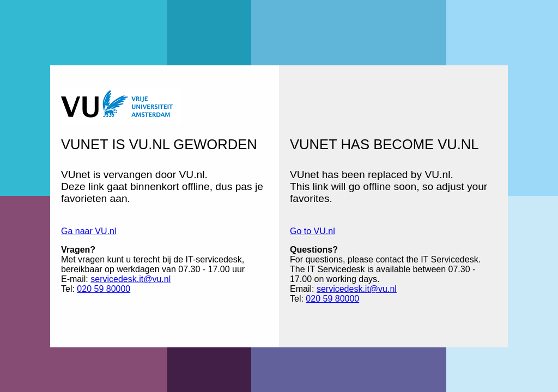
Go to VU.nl (313, 231)
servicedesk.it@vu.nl (131, 279)
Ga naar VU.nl (89, 231)
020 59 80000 (104, 289)
